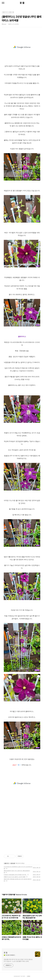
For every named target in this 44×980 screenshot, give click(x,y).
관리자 (29, 976)
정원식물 (13, 863)
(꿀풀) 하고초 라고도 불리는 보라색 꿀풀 (14, 877)
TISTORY (23, 976)
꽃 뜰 (22, 3)
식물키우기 (7, 863)
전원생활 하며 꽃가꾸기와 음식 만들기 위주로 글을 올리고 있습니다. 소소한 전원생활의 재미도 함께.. (18, 960)
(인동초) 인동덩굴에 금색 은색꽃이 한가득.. (15, 875)
